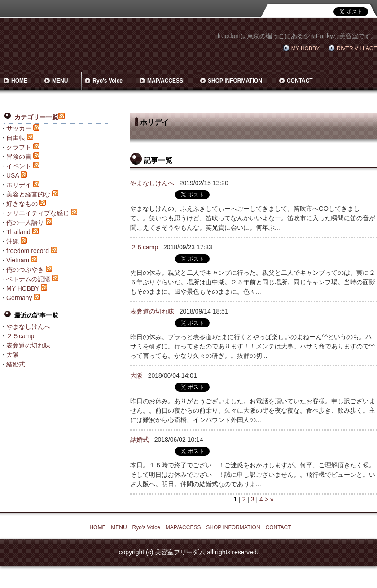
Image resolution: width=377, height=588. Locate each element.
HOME (19, 81)
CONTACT (300, 81)
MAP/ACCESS (165, 81)
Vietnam (18, 260)
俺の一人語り (25, 222)
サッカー (19, 128)
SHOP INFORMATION (235, 81)
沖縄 (13, 241)
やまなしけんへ (152, 183)
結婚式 (140, 440)
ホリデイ (19, 185)
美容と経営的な (28, 194)
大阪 (136, 375)
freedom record (28, 251)
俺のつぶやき (25, 270)
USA (13, 175)
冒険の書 (19, 157)
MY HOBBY (305, 48)
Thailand (18, 232)
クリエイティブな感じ (38, 213)
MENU (60, 81)
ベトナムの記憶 (28, 279)
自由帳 (16, 138)
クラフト (19, 147)
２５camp (144, 247)
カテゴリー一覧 (36, 117)
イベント (19, 166)
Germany (19, 298)
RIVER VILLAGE (357, 48)
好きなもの (22, 204)
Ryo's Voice (107, 81)
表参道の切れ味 (152, 311)
